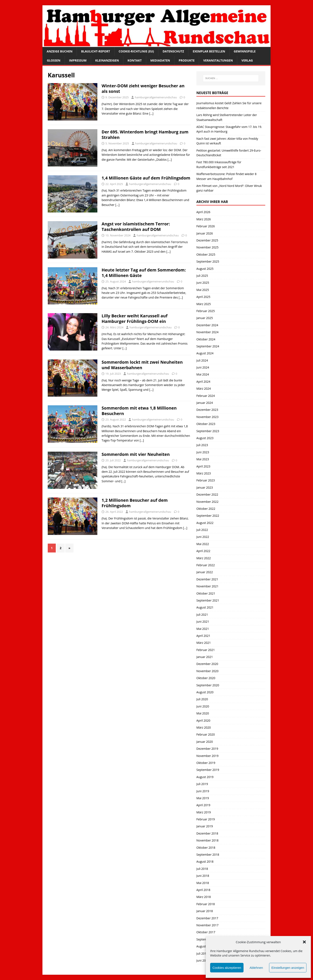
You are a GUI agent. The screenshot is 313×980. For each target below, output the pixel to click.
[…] (151, 113)
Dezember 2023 (207, 410)
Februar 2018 (206, 904)
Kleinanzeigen (107, 60)
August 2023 (205, 438)
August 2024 (205, 353)
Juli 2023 (202, 445)
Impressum (78, 60)
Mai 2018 (203, 883)
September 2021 (208, 600)
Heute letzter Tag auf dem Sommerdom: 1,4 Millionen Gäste (144, 273)
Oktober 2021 (206, 593)
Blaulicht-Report (96, 51)
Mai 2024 (203, 374)
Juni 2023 (203, 452)
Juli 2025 (202, 276)
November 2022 (208, 502)
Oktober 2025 (206, 254)
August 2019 (205, 777)
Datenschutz (173, 51)
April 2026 (203, 212)
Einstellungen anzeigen (288, 968)
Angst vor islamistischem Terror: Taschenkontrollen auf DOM (136, 227)
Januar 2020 (205, 742)
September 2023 (208, 431)
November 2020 (208, 671)
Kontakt (135, 60)
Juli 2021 (202, 615)
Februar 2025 (206, 311)
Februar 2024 (206, 396)
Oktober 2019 (206, 763)
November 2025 (208, 247)
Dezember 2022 (207, 494)
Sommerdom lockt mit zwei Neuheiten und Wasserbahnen (142, 365)
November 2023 (208, 417)
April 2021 (203, 636)
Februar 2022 (206, 565)
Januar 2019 (205, 826)
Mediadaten (160, 60)
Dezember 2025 (207, 240)
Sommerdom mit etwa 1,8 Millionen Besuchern (139, 411)
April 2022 (203, 551)
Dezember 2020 (207, 664)
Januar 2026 (205, 233)
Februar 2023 (206, 480)
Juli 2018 (202, 869)
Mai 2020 (203, 713)
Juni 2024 (203, 367)
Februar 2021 (206, 650)
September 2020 (208, 685)
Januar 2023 (205, 487)
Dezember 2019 (207, 749)
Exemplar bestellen (209, 51)
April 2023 (203, 466)
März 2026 (204, 219)
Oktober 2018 (206, 848)
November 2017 (208, 925)
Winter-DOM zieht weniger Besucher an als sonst (143, 88)
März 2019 (204, 812)
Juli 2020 (202, 699)
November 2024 (208, 332)
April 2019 (203, 805)
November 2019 (208, 756)
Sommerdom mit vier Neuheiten (136, 454)
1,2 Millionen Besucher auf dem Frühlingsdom (135, 503)
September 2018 (208, 855)
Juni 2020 (203, 706)
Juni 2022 (203, 537)
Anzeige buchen (60, 51)
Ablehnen (256, 968)
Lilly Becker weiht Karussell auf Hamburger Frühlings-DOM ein (135, 319)
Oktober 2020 (206, 678)
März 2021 (204, 643)
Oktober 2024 (206, 339)
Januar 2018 (205, 911)
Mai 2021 (203, 629)
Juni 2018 (203, 876)
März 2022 (204, 558)
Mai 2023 (203, 459)
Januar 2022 (205, 572)
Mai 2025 (203, 290)
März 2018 (204, 897)
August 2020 (205, 692)
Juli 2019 (202, 784)
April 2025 (203, 297)
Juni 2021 (203, 622)
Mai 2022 (203, 544)
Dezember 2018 (207, 833)
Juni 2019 (203, 791)
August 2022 (205, 523)
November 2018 (208, 840)
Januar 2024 (205, 403)
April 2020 (203, 720)
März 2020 (204, 727)
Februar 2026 (206, 226)
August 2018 (205, 861)
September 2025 (208, 261)
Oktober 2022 (206, 509)
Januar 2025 (205, 318)
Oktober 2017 (206, 932)
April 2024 (203, 382)
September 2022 (208, 516)
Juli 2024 (202, 360)
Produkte (187, 60)
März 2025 (204, 304)
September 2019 (208, 770)
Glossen (54, 60)
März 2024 (204, 389)
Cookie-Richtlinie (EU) (136, 51)
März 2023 (204, 473)
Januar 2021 (205, 657)
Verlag (247, 60)
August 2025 (205, 269)
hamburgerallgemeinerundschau (156, 97)
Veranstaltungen (218, 60)
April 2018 (203, 890)
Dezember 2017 (207, 918)
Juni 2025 (203, 283)
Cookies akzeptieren (227, 968)
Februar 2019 (206, 819)
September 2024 (208, 346)
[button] (304, 942)
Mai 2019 (203, 798)
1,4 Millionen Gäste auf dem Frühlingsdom (146, 178)
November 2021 (208, 586)
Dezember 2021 (207, 579)
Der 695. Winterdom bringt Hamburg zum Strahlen (145, 135)
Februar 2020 (206, 734)
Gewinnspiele (245, 51)
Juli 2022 (202, 530)
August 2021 (205, 607)
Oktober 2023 (206, 424)
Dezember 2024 (207, 325)
